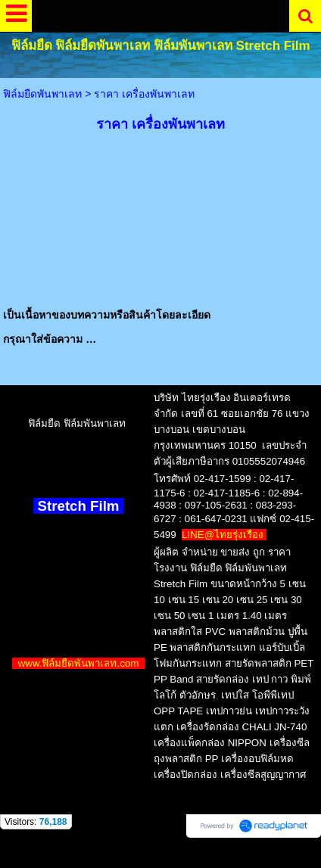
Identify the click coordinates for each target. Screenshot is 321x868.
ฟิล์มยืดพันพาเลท (42, 94)
